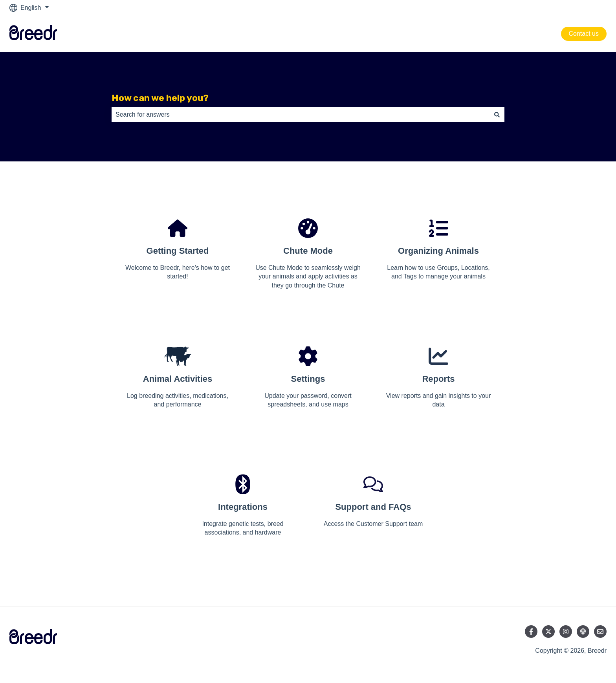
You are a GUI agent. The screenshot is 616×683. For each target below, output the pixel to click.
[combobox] (301, 115)
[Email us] (600, 632)
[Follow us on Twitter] (548, 632)
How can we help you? (160, 98)
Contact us (584, 34)
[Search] (497, 115)
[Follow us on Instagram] (566, 632)
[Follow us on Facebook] (531, 632)
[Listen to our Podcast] (583, 632)
